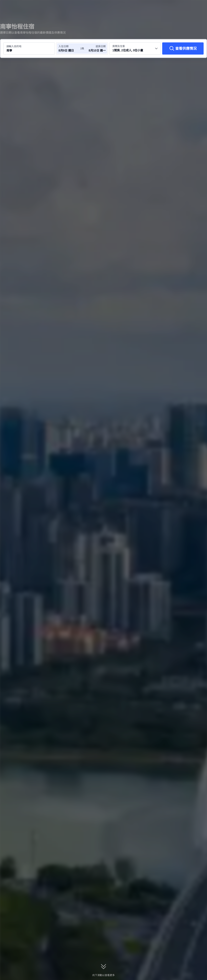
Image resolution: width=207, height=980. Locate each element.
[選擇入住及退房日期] (69, 48)
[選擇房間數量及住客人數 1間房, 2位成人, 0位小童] (135, 48)
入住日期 (64, 46)
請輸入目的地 (14, 46)
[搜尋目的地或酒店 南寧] (29, 48)
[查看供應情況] (183, 48)
